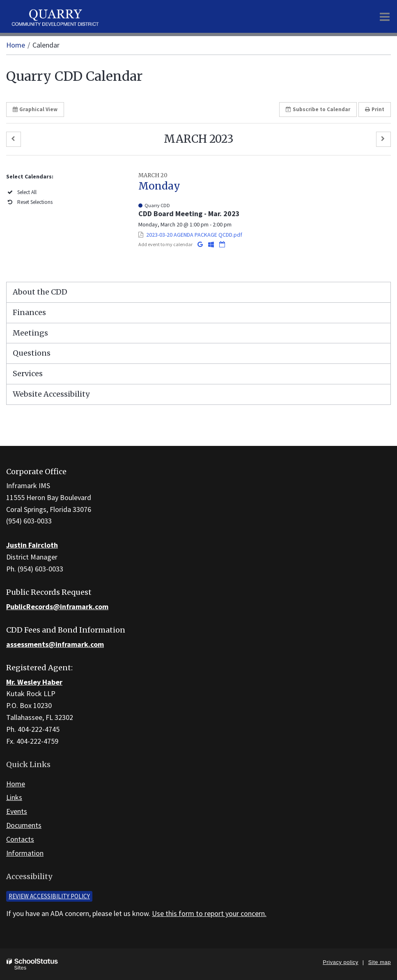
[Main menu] (385, 16)
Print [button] (375, 109)
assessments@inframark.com (55, 644)
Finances (29, 312)
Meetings (30, 333)
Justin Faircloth (32, 545)
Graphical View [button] (35, 109)
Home (16, 45)
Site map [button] (380, 962)
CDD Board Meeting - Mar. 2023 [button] (189, 214)
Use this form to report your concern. (209, 913)
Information (25, 853)
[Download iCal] (222, 244)
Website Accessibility (51, 394)
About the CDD (40, 292)
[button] (14, 139)
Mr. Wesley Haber (34, 682)
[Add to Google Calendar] (201, 244)
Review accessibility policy (49, 896)
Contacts (20, 839)
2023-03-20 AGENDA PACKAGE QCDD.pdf (194, 235)
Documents (24, 825)
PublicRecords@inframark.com (57, 607)
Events (17, 811)
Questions (32, 353)
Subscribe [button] (318, 109)
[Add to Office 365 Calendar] (212, 244)
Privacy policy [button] (340, 962)
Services (28, 373)
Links (14, 797)
